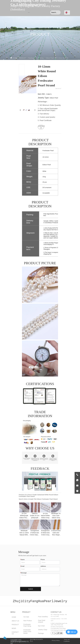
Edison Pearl (50, 58)
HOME (15, 58)
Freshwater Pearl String (36, 58)
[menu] (29, 12)
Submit (31, 589)
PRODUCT (23, 58)
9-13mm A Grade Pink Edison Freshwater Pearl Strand (40, 499)
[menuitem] (29, 12)
